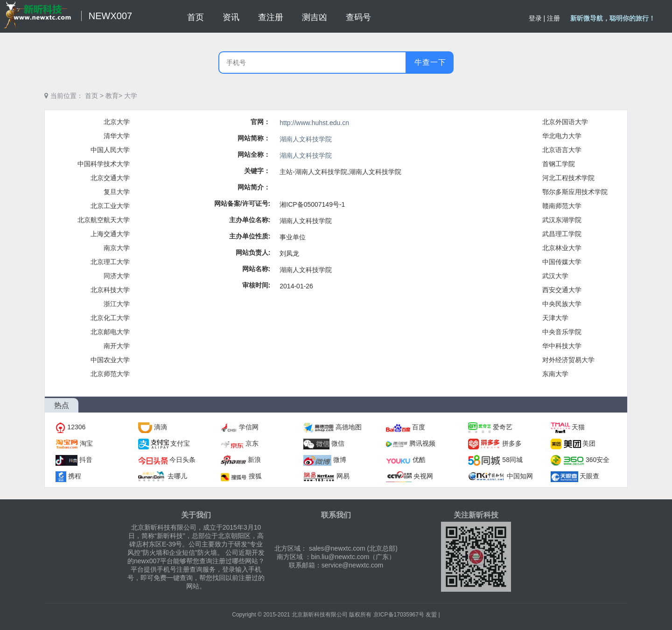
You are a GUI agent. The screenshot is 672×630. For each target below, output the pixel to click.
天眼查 (589, 476)
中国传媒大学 (562, 262)
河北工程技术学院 (568, 178)
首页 (91, 96)
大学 (131, 96)
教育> (114, 96)
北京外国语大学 (565, 122)
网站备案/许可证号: (242, 203)
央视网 (423, 476)
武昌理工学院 (562, 234)
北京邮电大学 (110, 332)
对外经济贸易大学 (568, 360)
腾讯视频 (422, 443)
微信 (338, 443)
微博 (340, 460)
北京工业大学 (110, 206)
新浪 (254, 460)
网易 (343, 476)
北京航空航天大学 (104, 220)
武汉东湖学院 (562, 220)
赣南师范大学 (562, 206)
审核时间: (256, 285)
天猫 (578, 427)
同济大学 (117, 276)
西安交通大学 (562, 290)
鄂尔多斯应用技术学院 (575, 192)
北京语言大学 (562, 150)
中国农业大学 (110, 360)
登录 (535, 18)
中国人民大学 (110, 150)
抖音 (86, 460)
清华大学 (117, 136)
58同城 (512, 460)
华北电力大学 (562, 136)
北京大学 (117, 122)
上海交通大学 (110, 234)
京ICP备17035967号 (399, 615)
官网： (260, 122)
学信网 (249, 427)
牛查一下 (430, 62)
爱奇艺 (503, 427)
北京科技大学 (110, 290)
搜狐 (255, 476)
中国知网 (520, 476)
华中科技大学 (562, 346)
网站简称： (254, 138)
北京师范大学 (110, 374)
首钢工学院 (559, 164)
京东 (252, 443)
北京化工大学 (110, 318)
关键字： (257, 171)
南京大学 (117, 248)
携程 (75, 476)
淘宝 (86, 443)
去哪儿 (177, 476)
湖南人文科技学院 (306, 139)
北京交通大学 (110, 178)
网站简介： (254, 187)
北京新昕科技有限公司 (320, 615)
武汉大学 (555, 276)
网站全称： (254, 154)
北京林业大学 (562, 248)
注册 (553, 18)
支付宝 (180, 443)
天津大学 (555, 318)
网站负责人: (253, 252)
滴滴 (161, 427)
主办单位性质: (250, 236)
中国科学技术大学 (104, 164)
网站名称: (256, 269)
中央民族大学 (562, 304)
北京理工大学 (110, 262)
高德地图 (349, 427)
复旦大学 (117, 192)
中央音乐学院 (562, 332)
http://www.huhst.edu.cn (314, 123)
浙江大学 (117, 304)
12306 (76, 427)
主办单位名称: (250, 220)
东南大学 (555, 374)
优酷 (419, 460)
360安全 (598, 460)
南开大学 (117, 346)
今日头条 (182, 460)
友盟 (431, 615)
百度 (419, 427)
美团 (589, 443)
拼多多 (512, 443)
